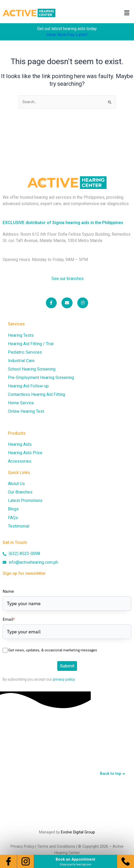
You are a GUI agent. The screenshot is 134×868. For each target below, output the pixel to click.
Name (8, 591)
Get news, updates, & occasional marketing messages (53, 650)
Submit (67, 666)
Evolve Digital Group (78, 832)
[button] (127, 13)
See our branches (67, 279)
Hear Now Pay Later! (67, 35)
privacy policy (64, 679)
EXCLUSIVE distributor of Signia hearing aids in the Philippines (63, 223)
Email (9, 619)
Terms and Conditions (56, 846)
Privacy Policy (22, 846)
